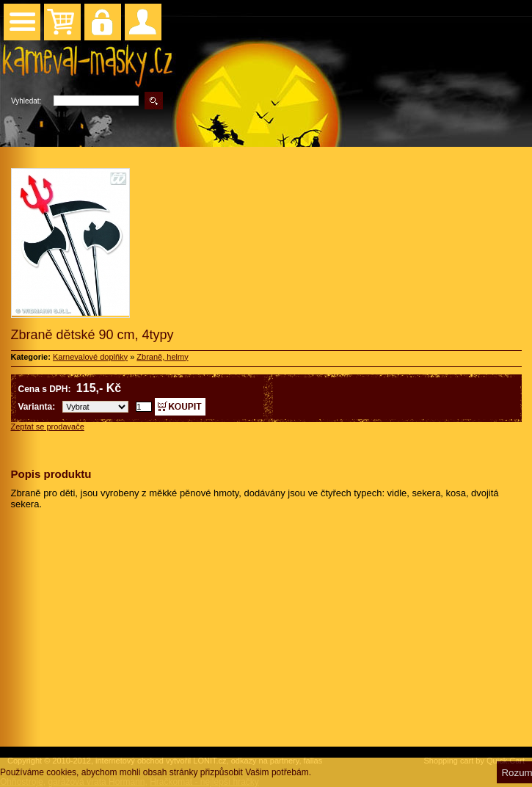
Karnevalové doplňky (90, 357)
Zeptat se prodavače (48, 427)
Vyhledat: (26, 101)
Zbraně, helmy (162, 357)
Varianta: (37, 407)
